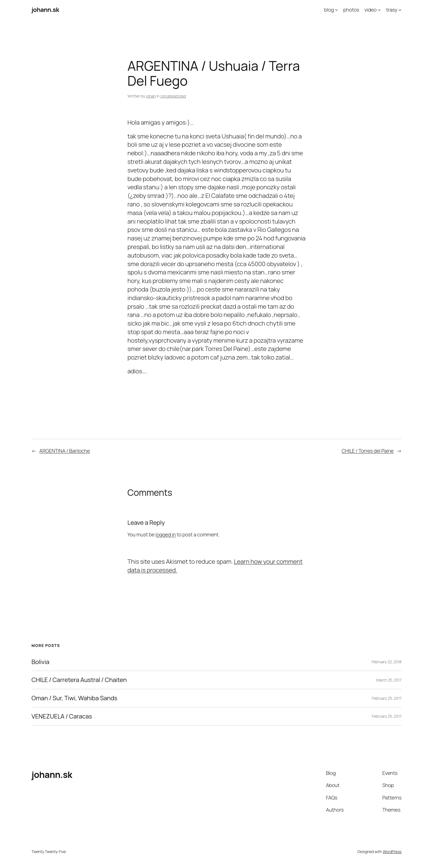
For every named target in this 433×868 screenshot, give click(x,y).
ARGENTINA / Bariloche (65, 451)
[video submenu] (379, 10)
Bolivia (40, 662)
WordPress (392, 852)
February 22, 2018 (387, 662)
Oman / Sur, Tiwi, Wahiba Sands (74, 698)
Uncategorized (173, 96)
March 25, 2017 (389, 680)
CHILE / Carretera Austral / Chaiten (79, 680)
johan (151, 96)
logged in (166, 534)
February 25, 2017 (387, 698)
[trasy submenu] (400, 10)
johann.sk (45, 10)
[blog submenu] (336, 10)
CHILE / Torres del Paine (368, 451)
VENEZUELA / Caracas (62, 716)
